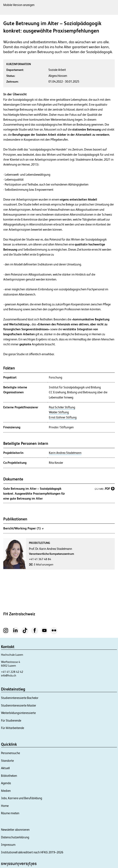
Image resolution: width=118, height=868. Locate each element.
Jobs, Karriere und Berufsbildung (22, 798)
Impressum (8, 845)
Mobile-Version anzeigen (19, 5)
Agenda (6, 783)
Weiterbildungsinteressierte (18, 713)
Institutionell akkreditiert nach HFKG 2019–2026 (32, 852)
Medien (6, 791)
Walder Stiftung (59, 412)
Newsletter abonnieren (15, 830)
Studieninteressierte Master (19, 705)
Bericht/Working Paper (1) (23, 528)
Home (5, 806)
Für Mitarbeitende (13, 728)
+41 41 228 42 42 (12, 672)
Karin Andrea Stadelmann (65, 453)
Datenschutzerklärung (15, 837)
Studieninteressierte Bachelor (20, 698)
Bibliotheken (9, 776)
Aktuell (5, 768)
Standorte (7, 761)
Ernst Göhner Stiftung (63, 417)
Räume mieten (10, 813)
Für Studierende (11, 720)
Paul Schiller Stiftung (62, 407)
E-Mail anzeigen (44, 564)
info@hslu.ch (9, 675)
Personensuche (10, 753)
